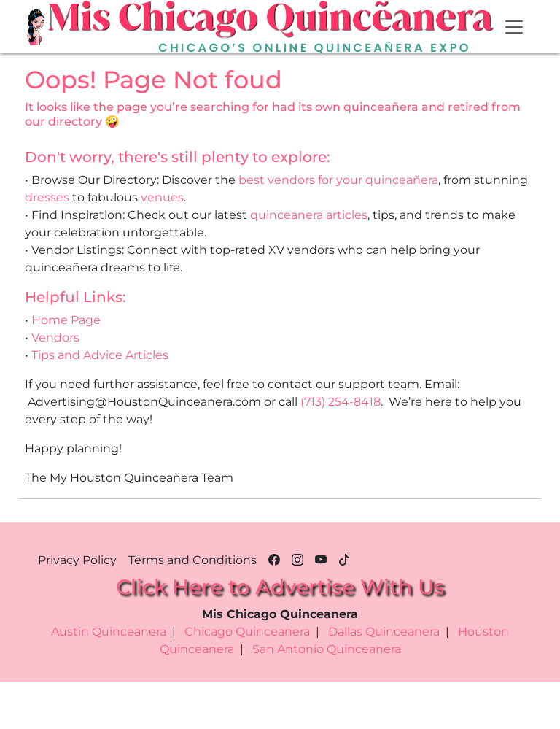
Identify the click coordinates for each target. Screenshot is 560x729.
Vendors (55, 337)
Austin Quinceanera (109, 632)
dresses (47, 197)
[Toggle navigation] (514, 27)
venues (162, 197)
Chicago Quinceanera (247, 632)
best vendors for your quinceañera (338, 180)
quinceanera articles (309, 215)
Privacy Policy (77, 560)
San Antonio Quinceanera (327, 649)
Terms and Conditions (192, 560)
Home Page (66, 320)
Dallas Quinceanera (384, 632)
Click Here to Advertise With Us (280, 587)
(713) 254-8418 (341, 402)
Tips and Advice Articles (100, 355)
